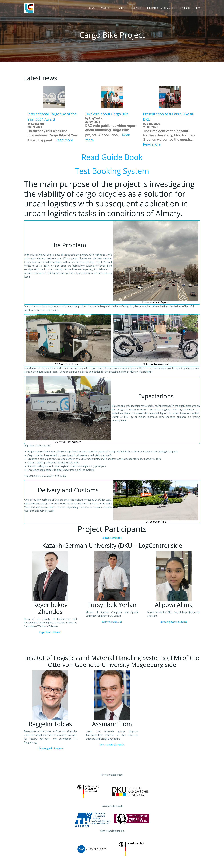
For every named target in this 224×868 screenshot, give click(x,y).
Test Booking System (112, 171)
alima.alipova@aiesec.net (174, 622)
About (122, 8)
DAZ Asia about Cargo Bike (107, 114)
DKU (198, 8)
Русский (185, 8)
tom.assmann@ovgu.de (112, 745)
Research (136, 8)
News (92, 8)
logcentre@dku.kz (112, 538)
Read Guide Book (112, 157)
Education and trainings (161, 8)
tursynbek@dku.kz (112, 622)
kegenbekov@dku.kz (50, 633)
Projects (107, 8)
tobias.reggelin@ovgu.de (50, 749)
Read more (64, 140)
